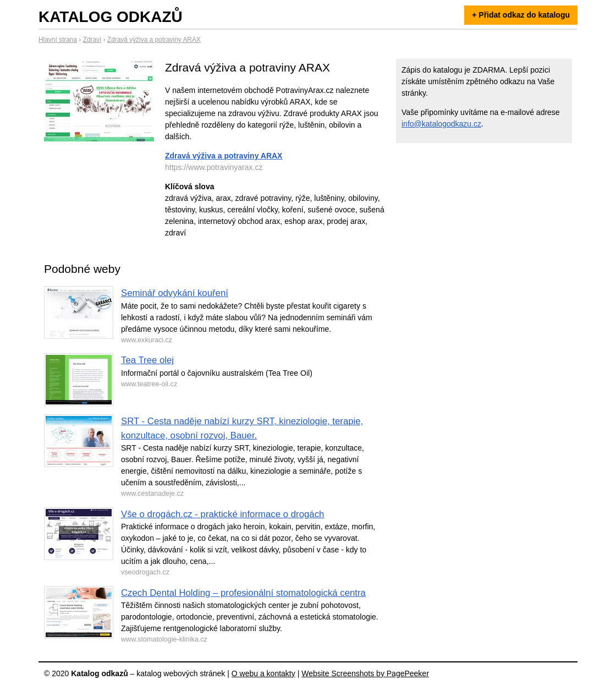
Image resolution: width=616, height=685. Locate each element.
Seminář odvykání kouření (175, 293)
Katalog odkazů (111, 17)
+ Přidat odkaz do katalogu (521, 15)
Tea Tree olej (147, 360)
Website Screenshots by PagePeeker (365, 673)
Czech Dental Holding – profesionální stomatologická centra (243, 593)
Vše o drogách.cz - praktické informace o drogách (222, 514)
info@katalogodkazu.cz (441, 124)
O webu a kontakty (263, 673)
